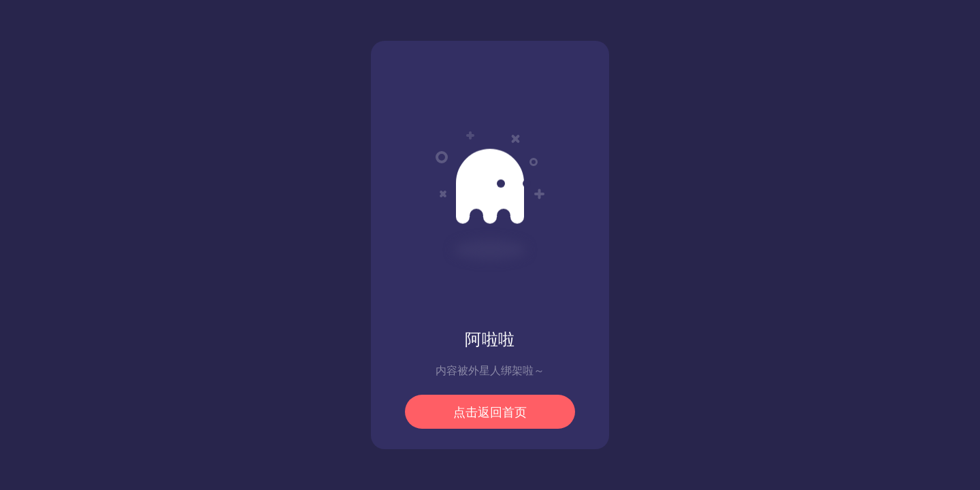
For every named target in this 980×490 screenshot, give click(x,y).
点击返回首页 (490, 412)
